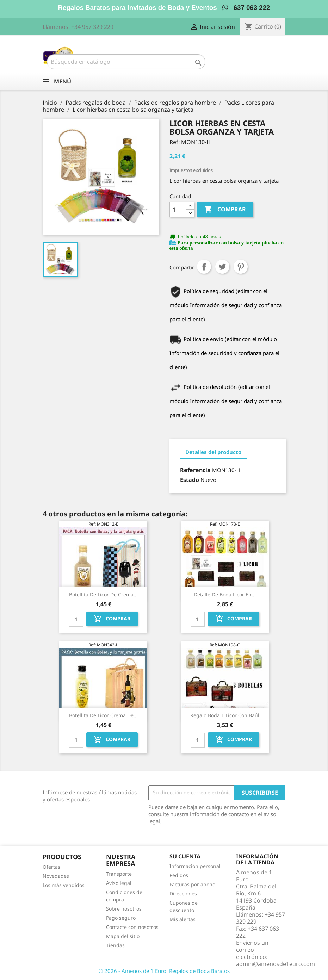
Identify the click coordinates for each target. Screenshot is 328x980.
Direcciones (183, 894)
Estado (190, 480)
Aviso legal (119, 883)
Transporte (119, 874)
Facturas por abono (192, 884)
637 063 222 (246, 8)
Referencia (195, 470)
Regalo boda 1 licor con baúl (225, 715)
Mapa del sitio (123, 936)
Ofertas (51, 867)
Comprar (225, 210)
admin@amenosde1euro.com (276, 964)
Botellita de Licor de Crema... (103, 594)
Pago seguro (121, 918)
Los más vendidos (64, 885)
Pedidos (179, 875)
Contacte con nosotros (132, 927)
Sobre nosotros (124, 909)
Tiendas (115, 945)
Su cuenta (185, 856)
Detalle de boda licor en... (225, 594)
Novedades (56, 876)
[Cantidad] (178, 210)
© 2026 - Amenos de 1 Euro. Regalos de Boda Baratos (164, 971)
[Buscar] (126, 62)
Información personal (195, 866)
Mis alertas (182, 919)
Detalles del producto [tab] (213, 452)
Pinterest (241, 267)
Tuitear (222, 267)
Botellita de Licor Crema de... (103, 715)
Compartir (204, 267)
